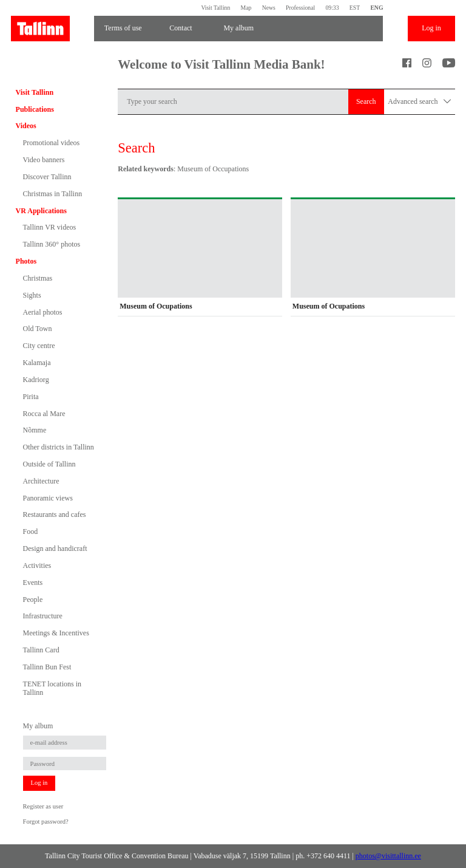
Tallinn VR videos (50, 227)
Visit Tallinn (215, 8)
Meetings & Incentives (56, 633)
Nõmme (35, 430)
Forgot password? (46, 822)
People (33, 600)
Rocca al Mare (44, 414)
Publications (35, 109)
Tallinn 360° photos (52, 244)
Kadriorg (36, 380)
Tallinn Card (41, 650)
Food (31, 531)
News (269, 8)
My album (238, 28)
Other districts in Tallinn (59, 447)
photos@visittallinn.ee (388, 856)
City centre (39, 346)
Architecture (41, 481)
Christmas (38, 278)
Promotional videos (52, 143)
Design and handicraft (55, 548)
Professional (300, 8)
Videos (26, 126)
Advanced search (419, 102)
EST (355, 8)
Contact (181, 28)
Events (33, 583)
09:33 (332, 8)
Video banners (44, 160)
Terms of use (123, 28)
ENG (377, 8)
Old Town (38, 329)
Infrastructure (43, 616)
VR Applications (41, 211)
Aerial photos (43, 312)
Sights (32, 295)
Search (366, 101)
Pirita (31, 397)
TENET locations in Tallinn (52, 688)
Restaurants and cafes (55, 514)
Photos (26, 261)
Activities (37, 566)
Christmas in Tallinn (53, 194)
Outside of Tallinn (49, 464)
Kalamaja (37, 363)
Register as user (43, 806)
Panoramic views (48, 498)
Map (246, 8)
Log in (431, 28)
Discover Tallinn (47, 177)
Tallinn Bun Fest (47, 667)
